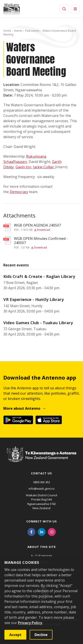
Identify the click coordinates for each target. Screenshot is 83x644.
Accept (15, 635)
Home (7, 31)
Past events (32, 31)
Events (18, 31)
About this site (42, 547)
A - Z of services (42, 556)
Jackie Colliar (44, 167)
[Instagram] (52, 532)
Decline (41, 635)
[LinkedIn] (42, 532)
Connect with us (42, 521)
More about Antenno (22, 408)
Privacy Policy (30, 623)
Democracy (19, 192)
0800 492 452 (42, 482)
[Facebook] (31, 532)
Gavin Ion (23, 167)
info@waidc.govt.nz (42, 489)
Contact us (41, 473)
